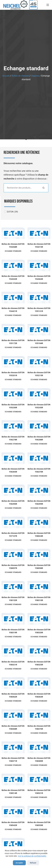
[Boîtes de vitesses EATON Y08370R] (39, 715)
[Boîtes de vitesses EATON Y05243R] (39, 394)
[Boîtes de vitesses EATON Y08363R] (39, 683)
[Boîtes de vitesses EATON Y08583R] (13, 844)
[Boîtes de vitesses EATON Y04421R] (13, 298)
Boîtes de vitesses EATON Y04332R (13, 278)
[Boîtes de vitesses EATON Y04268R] (13, 233)
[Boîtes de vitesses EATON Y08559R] (39, 812)
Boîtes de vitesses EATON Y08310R (39, 599)
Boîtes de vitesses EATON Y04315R (39, 245)
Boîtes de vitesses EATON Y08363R (39, 695)
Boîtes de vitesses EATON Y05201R (13, 374)
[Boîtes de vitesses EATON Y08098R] (39, 555)
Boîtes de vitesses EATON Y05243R (39, 406)
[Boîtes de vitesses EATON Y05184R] (39, 330)
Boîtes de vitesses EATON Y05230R (13, 406)
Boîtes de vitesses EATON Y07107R (13, 535)
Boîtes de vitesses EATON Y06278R (13, 438)
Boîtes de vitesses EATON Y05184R (39, 342)
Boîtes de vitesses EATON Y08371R (13, 760)
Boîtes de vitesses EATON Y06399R (39, 502)
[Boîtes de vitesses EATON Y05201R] (13, 362)
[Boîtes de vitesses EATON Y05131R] (39, 298)
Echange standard (13, 251)
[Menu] (48, 5)
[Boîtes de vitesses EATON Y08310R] (39, 587)
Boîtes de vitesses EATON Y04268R (13, 245)
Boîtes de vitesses (20, 76)
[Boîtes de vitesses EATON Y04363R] (39, 265)
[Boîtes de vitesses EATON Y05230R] (13, 394)
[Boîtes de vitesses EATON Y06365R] (13, 458)
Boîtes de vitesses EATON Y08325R (39, 663)
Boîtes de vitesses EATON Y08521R (39, 792)
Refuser (33, 863)
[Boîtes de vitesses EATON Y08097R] (13, 555)
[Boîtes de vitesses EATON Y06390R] (13, 490)
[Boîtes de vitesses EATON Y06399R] (39, 490)
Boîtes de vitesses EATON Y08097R (13, 567)
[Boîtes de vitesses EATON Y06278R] (13, 426)
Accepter (19, 863)
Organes (35, 76)
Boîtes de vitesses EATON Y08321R (13, 663)
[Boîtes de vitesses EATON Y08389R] (39, 747)
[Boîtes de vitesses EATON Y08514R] (13, 779)
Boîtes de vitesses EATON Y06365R (13, 470)
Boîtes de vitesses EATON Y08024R (39, 535)
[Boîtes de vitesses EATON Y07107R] (13, 522)
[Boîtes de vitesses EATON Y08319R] (13, 619)
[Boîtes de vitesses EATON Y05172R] (13, 330)
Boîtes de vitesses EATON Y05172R (13, 342)
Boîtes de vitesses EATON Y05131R (39, 310)
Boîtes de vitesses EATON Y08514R (13, 792)
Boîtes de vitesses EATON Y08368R (13, 727)
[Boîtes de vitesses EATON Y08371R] (13, 747)
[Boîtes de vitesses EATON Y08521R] (39, 779)
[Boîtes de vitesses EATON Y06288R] (39, 426)
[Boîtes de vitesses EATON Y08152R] (13, 587)
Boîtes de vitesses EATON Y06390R (13, 502)
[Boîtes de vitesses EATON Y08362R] (13, 683)
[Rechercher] (43, 188)
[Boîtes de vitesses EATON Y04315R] (39, 233)
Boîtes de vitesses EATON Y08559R (39, 824)
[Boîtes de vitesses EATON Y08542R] (13, 812)
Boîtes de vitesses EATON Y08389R (39, 760)
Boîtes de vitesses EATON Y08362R (13, 695)
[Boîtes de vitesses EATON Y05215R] (39, 362)
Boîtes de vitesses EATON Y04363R (39, 278)
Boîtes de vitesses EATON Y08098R (39, 567)
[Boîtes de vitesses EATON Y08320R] (39, 619)
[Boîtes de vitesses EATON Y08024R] (39, 522)
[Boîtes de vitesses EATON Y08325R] (39, 651)
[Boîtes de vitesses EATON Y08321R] (13, 651)
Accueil (6, 76)
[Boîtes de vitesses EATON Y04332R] (13, 265)
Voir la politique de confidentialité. (32, 856)
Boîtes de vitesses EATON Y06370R (39, 470)
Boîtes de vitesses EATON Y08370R (39, 727)
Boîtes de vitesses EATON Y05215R (39, 374)
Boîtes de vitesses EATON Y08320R (39, 631)
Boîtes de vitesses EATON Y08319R (13, 631)
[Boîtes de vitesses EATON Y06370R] (39, 458)
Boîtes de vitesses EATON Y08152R (13, 599)
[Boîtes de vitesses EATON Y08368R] (13, 715)
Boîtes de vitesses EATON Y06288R (39, 438)
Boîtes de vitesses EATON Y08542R (13, 824)
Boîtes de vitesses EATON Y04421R (13, 310)
